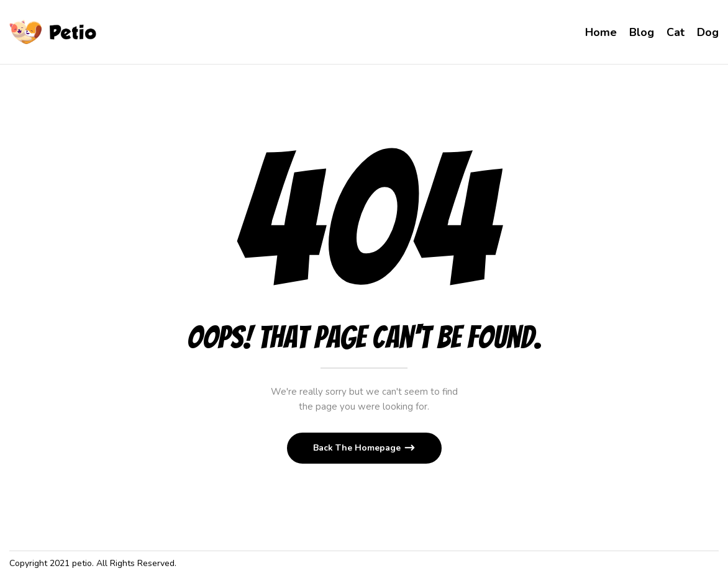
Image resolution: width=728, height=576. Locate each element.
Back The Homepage (358, 448)
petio (82, 563)
